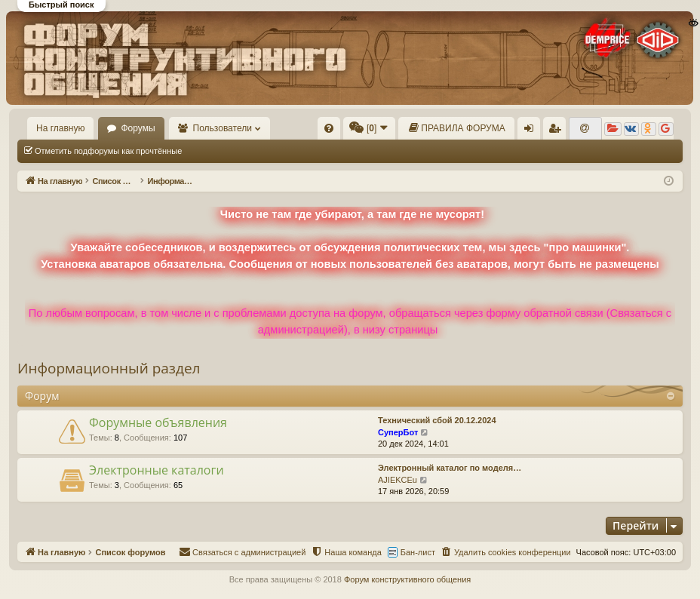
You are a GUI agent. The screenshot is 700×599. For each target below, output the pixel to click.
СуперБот (398, 432)
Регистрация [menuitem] (557, 131)
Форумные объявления (158, 422)
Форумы (138, 128)
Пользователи (223, 128)
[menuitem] (329, 128)
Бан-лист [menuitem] (418, 552)
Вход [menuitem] (532, 131)
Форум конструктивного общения (407, 579)
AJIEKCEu (398, 480)
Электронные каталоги (157, 470)
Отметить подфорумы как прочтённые (108, 151)
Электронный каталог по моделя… (450, 468)
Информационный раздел (109, 368)
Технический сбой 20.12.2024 (437, 420)
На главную (60, 128)
